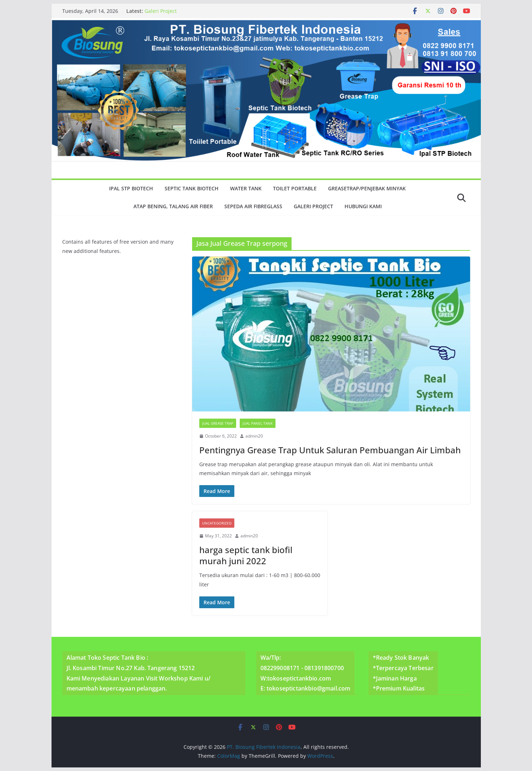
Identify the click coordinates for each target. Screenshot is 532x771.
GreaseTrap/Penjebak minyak (367, 188)
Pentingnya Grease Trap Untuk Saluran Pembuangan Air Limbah (330, 450)
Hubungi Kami (363, 206)
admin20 (254, 436)
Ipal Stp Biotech (131, 188)
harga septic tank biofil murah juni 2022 (246, 555)
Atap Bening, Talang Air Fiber (173, 206)
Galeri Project (161, 11)
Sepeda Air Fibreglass (253, 206)
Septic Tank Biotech (192, 188)
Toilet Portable (295, 188)
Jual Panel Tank (258, 423)
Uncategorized (217, 523)
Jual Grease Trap (218, 423)
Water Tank (246, 188)
